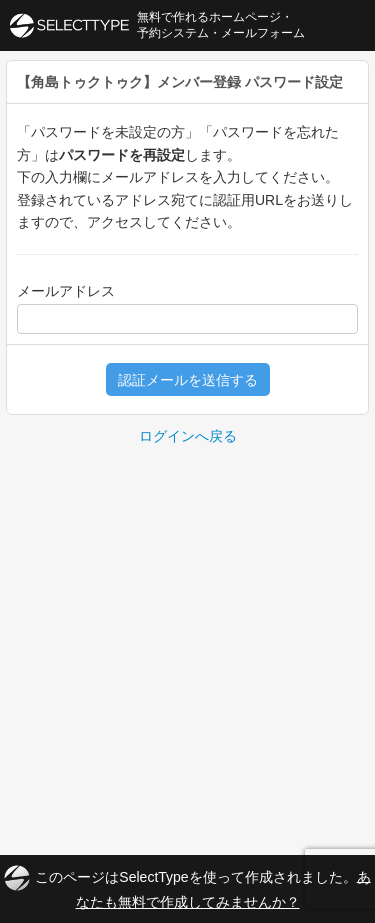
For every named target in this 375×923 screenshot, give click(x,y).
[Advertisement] (187, 645)
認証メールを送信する (188, 380)
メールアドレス (66, 291)
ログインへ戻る (188, 436)
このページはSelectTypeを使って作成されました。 (187, 887)
